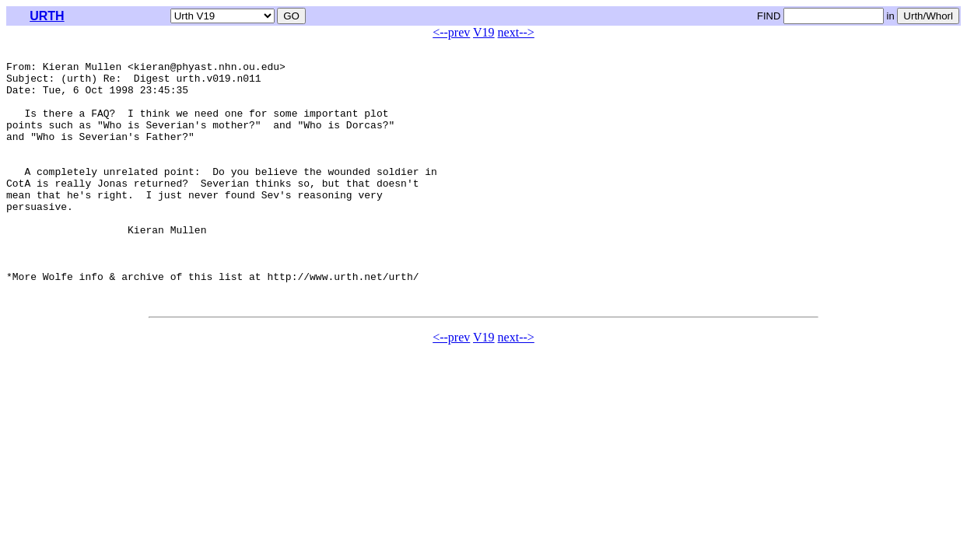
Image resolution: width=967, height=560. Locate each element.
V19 (484, 32)
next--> (516, 32)
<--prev (451, 32)
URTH (47, 16)
